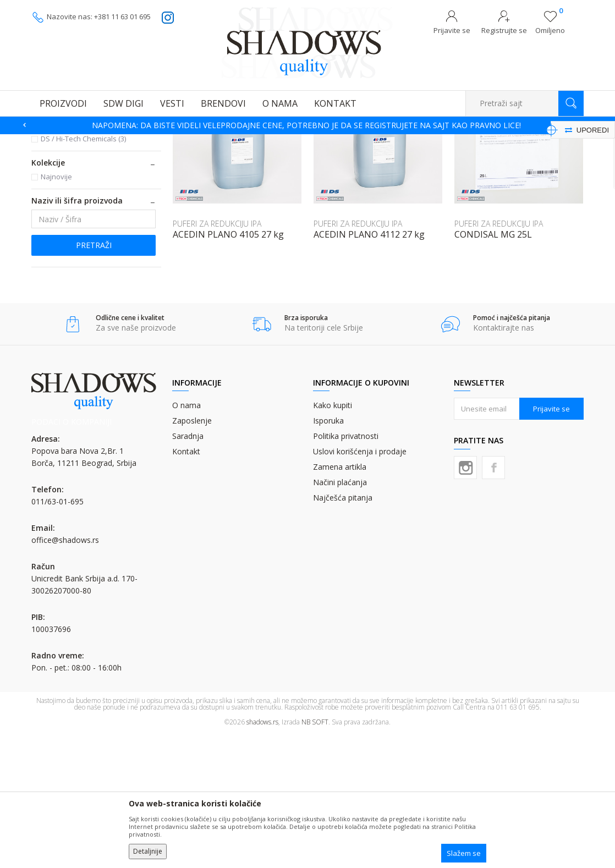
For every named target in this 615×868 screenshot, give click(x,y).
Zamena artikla (340, 601)
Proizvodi (86, 141)
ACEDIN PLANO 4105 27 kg (228, 369)
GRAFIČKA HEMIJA (136, 141)
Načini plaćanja (340, 616)
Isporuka (328, 555)
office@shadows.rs (65, 674)
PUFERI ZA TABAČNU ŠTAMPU (217, 141)
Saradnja (188, 570)
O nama (186, 539)
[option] (307, 125)
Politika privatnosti (346, 570)
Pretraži (94, 379)
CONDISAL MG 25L (493, 369)
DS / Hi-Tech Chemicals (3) (83, 273)
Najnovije (56, 311)
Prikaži (467, 158)
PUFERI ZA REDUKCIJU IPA (85, 212)
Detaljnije (148, 851)
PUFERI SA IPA (63, 199)
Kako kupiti (333, 539)
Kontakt (186, 586)
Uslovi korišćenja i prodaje (360, 586)
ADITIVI (51, 186)
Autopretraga (304, 158)
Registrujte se (504, 30)
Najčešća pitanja (343, 632)
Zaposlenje (192, 555)
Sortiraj (353, 158)
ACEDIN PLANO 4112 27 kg (369, 369)
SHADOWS (48, 141)
